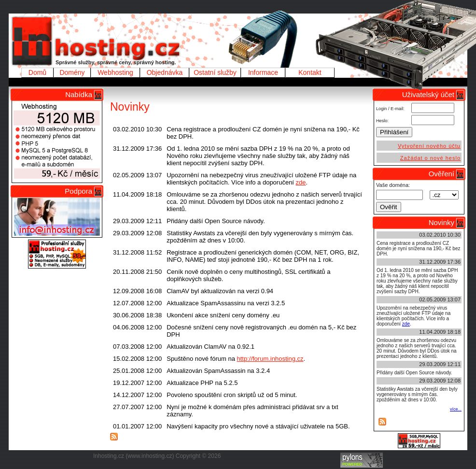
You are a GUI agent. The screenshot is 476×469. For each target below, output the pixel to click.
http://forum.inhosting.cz (270, 359)
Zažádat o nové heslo (430, 158)
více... (456, 409)
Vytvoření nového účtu (429, 146)
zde (301, 182)
